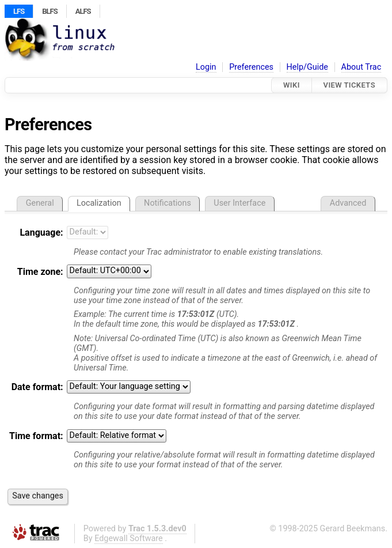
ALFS (83, 11)
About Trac (361, 67)
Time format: (36, 436)
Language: (41, 233)
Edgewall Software (129, 538)
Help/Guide (307, 67)
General (40, 203)
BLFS (50, 11)
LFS (19, 11)
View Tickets (349, 85)
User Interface (239, 203)
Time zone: (40, 272)
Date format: (37, 387)
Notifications (168, 203)
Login (206, 67)
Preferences (251, 67)
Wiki (292, 85)
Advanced (348, 203)
